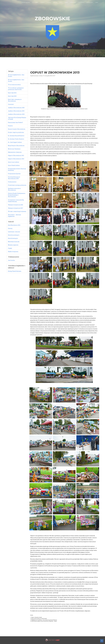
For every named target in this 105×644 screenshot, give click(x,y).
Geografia (81, 4)
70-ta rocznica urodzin (14, 85)
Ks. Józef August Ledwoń (15, 142)
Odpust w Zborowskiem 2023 (16, 159)
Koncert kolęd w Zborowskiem (17, 129)
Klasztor (10, 126)
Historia (43, 4)
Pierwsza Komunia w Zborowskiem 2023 (14, 178)
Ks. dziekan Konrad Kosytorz (16, 136)
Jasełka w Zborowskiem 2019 (16, 111)
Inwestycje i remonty (14, 232)
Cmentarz (11, 104)
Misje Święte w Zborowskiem (16, 146)
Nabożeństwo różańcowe (15, 152)
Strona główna (26, 4)
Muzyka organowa (13, 245)
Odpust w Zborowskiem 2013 (16, 155)
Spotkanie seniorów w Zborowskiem (14, 189)
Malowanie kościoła (14, 242)
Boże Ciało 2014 (12, 93)
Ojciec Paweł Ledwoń (14, 165)
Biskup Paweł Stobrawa (15, 271)
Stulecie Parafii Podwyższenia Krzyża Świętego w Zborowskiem (17, 195)
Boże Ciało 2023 (12, 96)
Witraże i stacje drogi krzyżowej (17, 211)
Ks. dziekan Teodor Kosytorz (16, 139)
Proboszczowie (12, 182)
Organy (10, 248)
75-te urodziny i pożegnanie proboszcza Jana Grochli (16, 89)
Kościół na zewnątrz (14, 235)
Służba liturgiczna (13, 252)
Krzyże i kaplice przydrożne (16, 132)
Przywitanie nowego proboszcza (17, 185)
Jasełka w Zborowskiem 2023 (16, 114)
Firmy (97, 4)
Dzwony (10, 228)
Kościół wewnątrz (13, 238)
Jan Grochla (11, 260)
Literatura (73, 4)
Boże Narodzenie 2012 (14, 225)
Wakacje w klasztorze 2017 (16, 208)
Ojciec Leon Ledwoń (14, 162)
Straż (66, 4)
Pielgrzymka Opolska (14, 174)
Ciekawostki (90, 4)
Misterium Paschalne (14, 149)
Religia (55, 4)
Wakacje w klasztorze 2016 (15, 205)
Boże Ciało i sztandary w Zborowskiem (15, 100)
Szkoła (49, 4)
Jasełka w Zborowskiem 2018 (16, 108)
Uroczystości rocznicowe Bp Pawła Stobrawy (16, 201)
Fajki (61, 4)
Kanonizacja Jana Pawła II (15, 122)
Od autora (35, 4)
